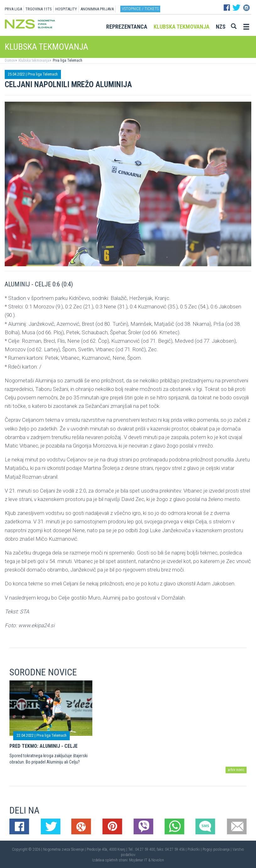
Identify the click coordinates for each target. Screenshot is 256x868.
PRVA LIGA (13, 9)
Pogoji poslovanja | (218, 849)
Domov (10, 60)
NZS (221, 27)
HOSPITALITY (66, 9)
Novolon (158, 860)
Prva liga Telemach (67, 60)
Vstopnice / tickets (140, 9)
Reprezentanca (127, 27)
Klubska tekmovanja (182, 27)
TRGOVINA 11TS (39, 9)
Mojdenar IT (138, 860)
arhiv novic (236, 770)
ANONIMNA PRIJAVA (97, 9)
